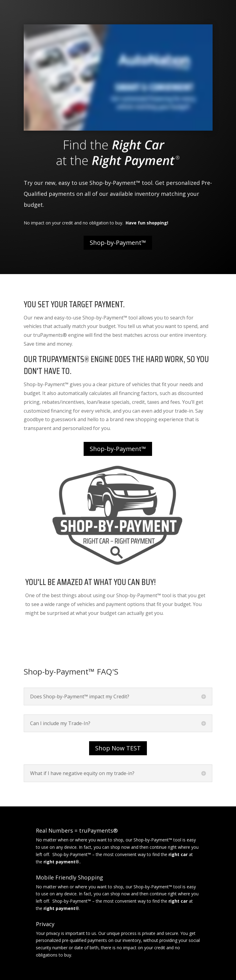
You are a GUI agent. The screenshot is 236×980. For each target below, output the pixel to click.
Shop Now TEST (118, 748)
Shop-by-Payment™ (118, 243)
